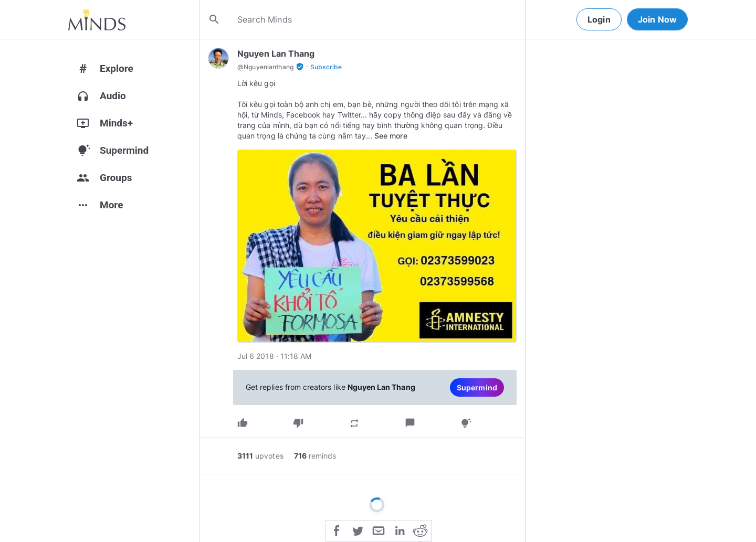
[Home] (97, 19)
